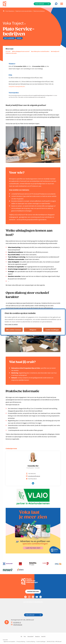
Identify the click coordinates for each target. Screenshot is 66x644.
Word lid (43, 636)
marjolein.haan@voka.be (17, 86)
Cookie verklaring (31, 641)
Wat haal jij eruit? (55, 51)
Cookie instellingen (41, 641)
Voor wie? (8, 51)
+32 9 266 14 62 (31, 474)
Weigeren (33, 330)
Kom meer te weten (11, 324)
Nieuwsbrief (30, 636)
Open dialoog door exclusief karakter (40, 51)
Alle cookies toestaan (14, 330)
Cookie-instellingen (52, 330)
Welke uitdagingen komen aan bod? (21, 51)
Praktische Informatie (11, 53)
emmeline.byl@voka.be (33, 476)
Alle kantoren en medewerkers (33, 602)
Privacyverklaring (21, 641)
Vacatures (37, 636)
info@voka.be (17, 625)
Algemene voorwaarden (9, 641)
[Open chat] (57, 4)
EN (21, 636)
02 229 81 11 (16, 622)
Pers (25, 636)
